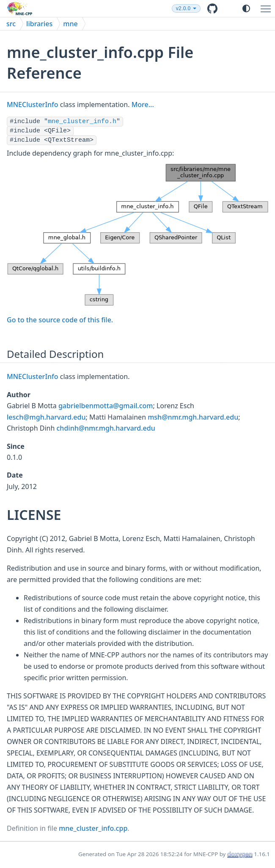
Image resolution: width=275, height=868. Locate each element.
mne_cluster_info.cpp (93, 828)
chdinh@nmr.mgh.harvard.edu (106, 428)
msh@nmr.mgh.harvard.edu (193, 417)
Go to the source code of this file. (60, 320)
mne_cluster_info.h (82, 122)
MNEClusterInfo (33, 104)
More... (143, 104)
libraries (39, 24)
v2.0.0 (183, 8)
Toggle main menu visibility (268, 5)
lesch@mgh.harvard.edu (46, 417)
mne (70, 24)
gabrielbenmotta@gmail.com (106, 406)
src (11, 24)
